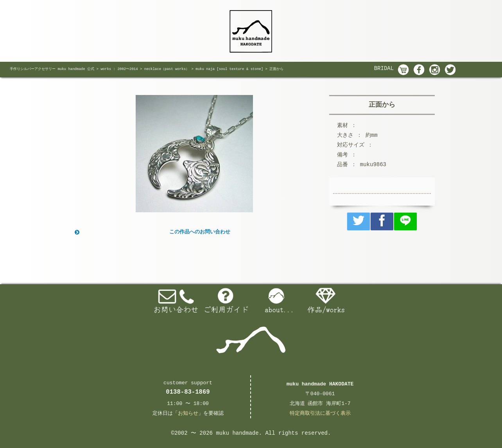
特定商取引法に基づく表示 (320, 413)
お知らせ (188, 413)
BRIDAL (384, 68)
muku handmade (237, 433)
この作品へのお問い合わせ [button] (152, 232)
